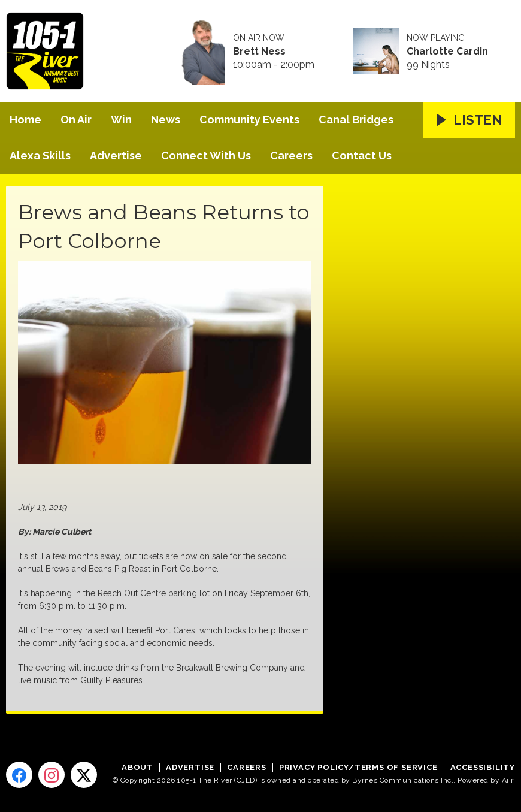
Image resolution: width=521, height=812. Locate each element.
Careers (291, 156)
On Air (76, 120)
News (166, 120)
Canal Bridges (356, 120)
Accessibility (483, 767)
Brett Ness (259, 52)
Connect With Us (206, 156)
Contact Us (362, 156)
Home (25, 120)
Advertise (116, 156)
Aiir (508, 780)
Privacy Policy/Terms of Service (358, 767)
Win (121, 120)
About (137, 767)
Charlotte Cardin (447, 52)
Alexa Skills (40, 156)
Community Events (249, 120)
